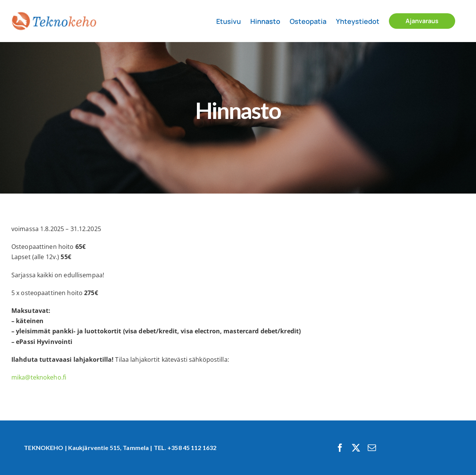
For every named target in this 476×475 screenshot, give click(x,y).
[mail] (372, 448)
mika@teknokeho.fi (39, 377)
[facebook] (340, 448)
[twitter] (356, 448)
